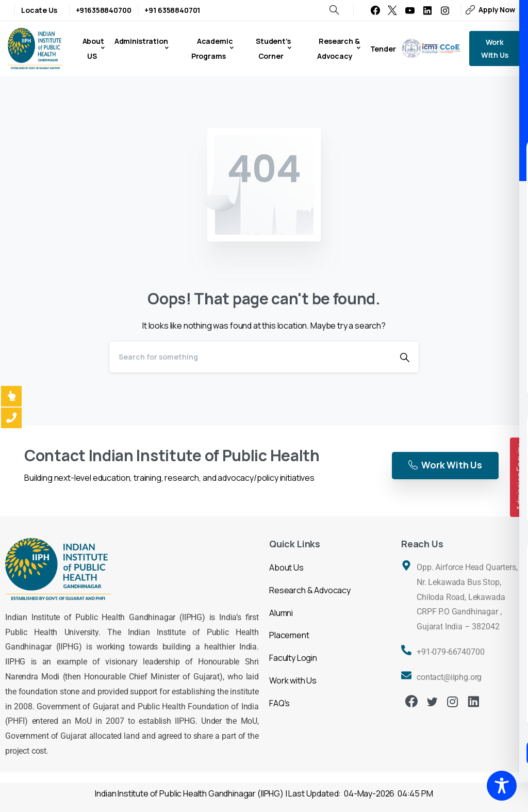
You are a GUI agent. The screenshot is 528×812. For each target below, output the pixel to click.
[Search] (250, 357)
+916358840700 (104, 10)
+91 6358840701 (172, 10)
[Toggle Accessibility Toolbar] (502, 786)
